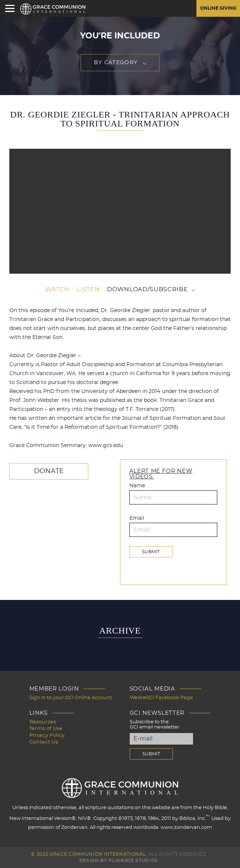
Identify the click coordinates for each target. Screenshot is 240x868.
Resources (43, 722)
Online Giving (218, 8)
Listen (88, 289)
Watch (57, 289)
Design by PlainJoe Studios (119, 861)
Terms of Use (46, 729)
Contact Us (44, 742)
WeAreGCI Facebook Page (161, 698)
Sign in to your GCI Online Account (71, 698)
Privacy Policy (47, 735)
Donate (49, 471)
